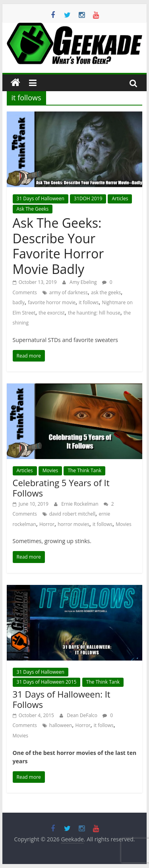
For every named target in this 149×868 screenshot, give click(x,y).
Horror (47, 524)
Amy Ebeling (84, 282)
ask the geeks (106, 292)
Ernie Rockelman (80, 504)
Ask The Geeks (33, 209)
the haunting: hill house (94, 313)
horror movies (73, 524)
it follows (89, 302)
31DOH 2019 (88, 198)
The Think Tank (84, 470)
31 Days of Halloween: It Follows (62, 699)
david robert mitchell (72, 514)
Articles (120, 198)
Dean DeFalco (83, 715)
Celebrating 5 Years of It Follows (61, 488)
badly (19, 302)
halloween (61, 725)
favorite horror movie (52, 302)
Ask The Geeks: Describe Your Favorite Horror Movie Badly (58, 246)
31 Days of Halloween (41, 198)
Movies (50, 470)
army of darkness (69, 292)
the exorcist (51, 313)
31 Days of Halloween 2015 (47, 682)
